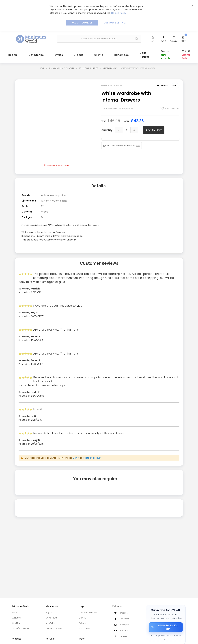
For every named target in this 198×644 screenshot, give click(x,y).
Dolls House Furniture (88, 68)
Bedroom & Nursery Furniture (61, 68)
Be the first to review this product (118, 108)
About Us (17, 618)
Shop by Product (110, 68)
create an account (92, 457)
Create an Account (55, 628)
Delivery (83, 618)
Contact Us (84, 628)
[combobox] (99, 39)
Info (138, 145)
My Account (51, 618)
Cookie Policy (119, 13)
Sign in (76, 457)
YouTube (124, 630)
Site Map (16, 623)
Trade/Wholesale (21, 628)
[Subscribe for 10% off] (166, 627)
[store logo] (31, 38)
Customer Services (88, 613)
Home (42, 68)
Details (98, 185)
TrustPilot (124, 613)
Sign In (49, 613)
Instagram (125, 625)
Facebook (125, 619)
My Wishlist (51, 623)
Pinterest (124, 636)
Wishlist (174, 41)
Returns (83, 623)
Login (153, 41)
